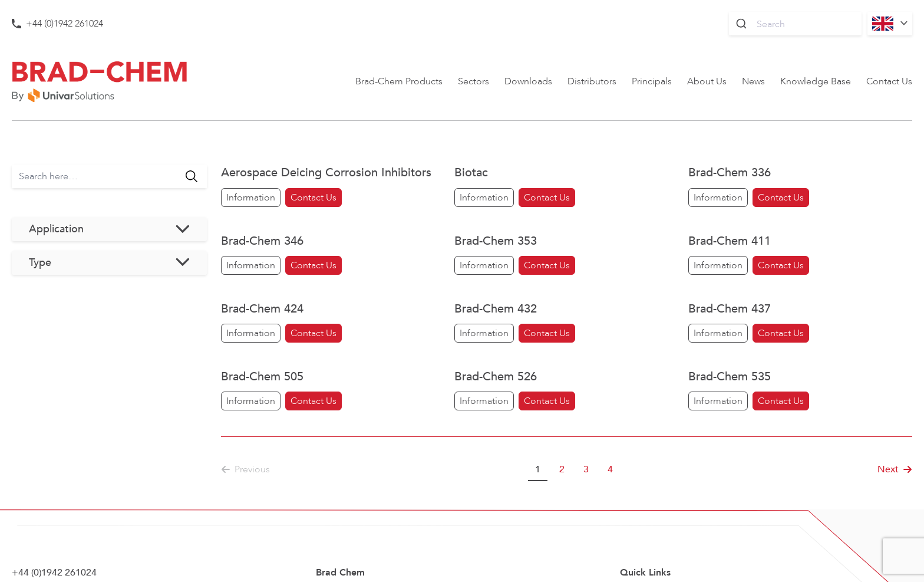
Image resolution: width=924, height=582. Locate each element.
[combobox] (795, 24)
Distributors (592, 81)
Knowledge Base (816, 81)
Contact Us (889, 81)
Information (251, 197)
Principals (652, 81)
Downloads (528, 81)
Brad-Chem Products (399, 81)
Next (895, 469)
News (753, 81)
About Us (707, 81)
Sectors (473, 81)
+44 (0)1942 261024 (65, 23)
